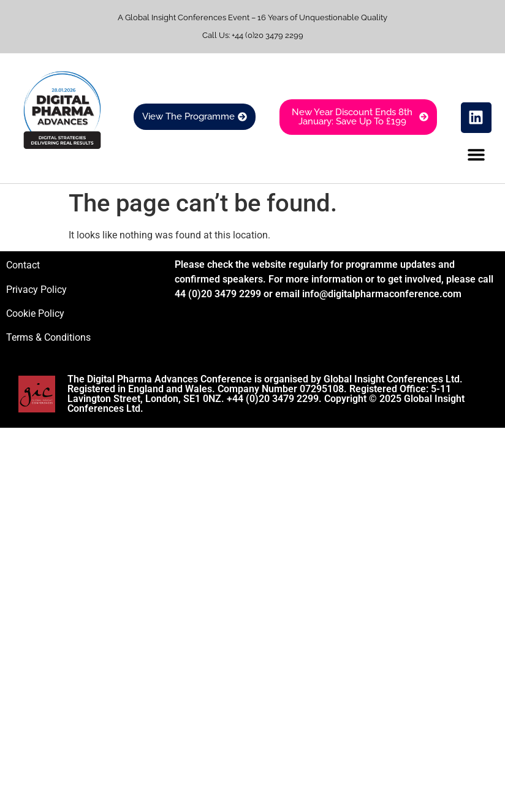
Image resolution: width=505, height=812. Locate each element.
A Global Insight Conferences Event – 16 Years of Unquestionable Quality (252, 17)
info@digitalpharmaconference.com (382, 294)
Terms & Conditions (48, 337)
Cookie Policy (35, 313)
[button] (477, 155)
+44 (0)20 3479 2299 (268, 35)
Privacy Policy (36, 290)
